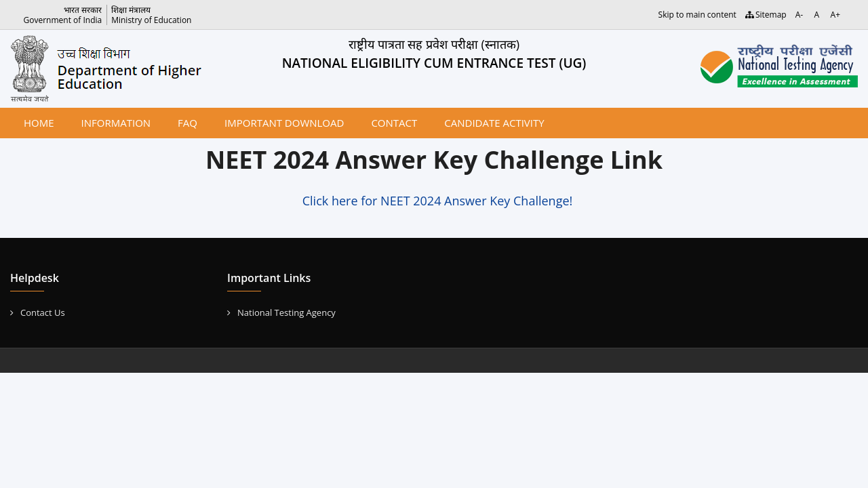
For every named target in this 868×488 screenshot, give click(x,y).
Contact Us (38, 312)
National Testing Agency (281, 312)
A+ (835, 15)
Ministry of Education (151, 20)
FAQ (188, 123)
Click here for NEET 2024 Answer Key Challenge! (438, 201)
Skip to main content (697, 15)
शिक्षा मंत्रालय (131, 10)
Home (39, 123)
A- (799, 15)
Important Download (284, 123)
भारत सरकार (83, 10)
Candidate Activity (494, 123)
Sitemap (766, 15)
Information (116, 123)
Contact (394, 123)
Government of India (63, 20)
